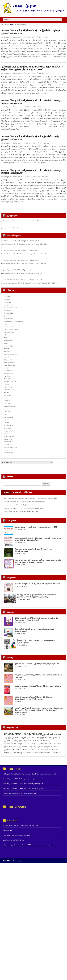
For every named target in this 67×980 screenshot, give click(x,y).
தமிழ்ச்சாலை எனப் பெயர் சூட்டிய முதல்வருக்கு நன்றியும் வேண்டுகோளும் (24, 221)
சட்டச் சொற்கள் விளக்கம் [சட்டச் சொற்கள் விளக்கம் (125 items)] (35, 764)
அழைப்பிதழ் (8, 305)
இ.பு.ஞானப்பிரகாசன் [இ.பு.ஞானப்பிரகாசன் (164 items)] (42, 758)
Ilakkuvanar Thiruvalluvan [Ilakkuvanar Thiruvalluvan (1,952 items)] (23, 748)
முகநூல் (7, 433)
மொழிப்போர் (9, 439)
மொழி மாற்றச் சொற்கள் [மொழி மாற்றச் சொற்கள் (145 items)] (25, 761)
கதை (6, 338)
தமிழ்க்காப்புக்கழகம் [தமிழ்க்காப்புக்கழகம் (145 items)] (43, 761)
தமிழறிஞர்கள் (9, 373)
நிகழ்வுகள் (8, 395)
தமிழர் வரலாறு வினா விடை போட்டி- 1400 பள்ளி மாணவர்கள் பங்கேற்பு (27, 859)
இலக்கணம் (8, 316)
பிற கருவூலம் (9, 417)
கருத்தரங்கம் (8, 340)
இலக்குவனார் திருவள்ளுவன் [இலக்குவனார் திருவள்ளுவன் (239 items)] (18, 755)
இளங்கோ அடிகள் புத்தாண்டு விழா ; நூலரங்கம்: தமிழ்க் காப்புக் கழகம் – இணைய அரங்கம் (38, 561)
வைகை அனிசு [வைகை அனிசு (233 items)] (39, 755)
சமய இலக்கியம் (9, 365)
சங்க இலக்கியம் (9, 362)
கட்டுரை (7, 335)
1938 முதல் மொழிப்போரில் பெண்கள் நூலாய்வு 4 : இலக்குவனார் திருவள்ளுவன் (31, 498)
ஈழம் (6, 324)
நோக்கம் (6, 845)
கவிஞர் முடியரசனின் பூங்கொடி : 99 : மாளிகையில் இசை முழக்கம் (50, 678)
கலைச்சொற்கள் (9, 346)
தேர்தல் (6, 384)
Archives (4, 460)
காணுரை (7, 351)
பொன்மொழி (8, 425)
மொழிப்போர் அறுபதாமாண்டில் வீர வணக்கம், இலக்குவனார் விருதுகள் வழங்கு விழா (37, 596)
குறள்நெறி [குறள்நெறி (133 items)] (8, 764)
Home (11, 24)
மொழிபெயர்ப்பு (9, 436)
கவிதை (6, 349)
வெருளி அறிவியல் (10, 447)
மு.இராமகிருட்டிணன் (11, 431)
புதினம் (6, 420)
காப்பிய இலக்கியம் (10, 354)
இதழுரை (7, 310)
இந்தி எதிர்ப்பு (9, 313)
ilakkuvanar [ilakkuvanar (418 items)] (55, 749)
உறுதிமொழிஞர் (9, 332)
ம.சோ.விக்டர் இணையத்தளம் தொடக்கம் (16, 850)
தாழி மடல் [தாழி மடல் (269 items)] (55, 752)
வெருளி (7, 444)
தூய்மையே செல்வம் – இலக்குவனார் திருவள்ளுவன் (37, 664)
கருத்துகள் (17, 492)
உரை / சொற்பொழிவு (11, 329)
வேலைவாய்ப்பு (9, 450)
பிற (5, 414)
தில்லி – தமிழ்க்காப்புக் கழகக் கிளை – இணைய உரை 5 (38, 584)
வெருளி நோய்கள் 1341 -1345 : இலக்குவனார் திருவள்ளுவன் (24, 502)
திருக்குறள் (8, 379)
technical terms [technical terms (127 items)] (19, 764)
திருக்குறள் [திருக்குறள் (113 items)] (57, 767)
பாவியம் (7, 412)
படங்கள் (7, 398)
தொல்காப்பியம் (9, 390)
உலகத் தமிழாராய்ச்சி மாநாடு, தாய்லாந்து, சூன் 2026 (21, 511)
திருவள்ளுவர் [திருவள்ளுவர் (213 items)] (10, 758)
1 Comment (44, 176)
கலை (6, 343)
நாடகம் (7, 392)
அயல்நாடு (8, 297)
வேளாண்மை (8, 453)
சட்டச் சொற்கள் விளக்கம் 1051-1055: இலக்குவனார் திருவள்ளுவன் (22, 280)
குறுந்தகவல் (8, 360)
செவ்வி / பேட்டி (9, 370)
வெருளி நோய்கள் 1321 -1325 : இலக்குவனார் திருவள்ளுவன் (20, 270)
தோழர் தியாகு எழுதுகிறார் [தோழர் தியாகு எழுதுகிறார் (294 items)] (17, 752)
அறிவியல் (7, 302)
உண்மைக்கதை (9, 327)
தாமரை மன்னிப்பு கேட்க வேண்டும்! (13, 228)
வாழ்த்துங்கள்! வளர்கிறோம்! (12, 855)
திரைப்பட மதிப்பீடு (10, 381)
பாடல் (6, 409)
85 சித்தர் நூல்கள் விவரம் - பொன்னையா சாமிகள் (19, 840)
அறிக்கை (7, 299)
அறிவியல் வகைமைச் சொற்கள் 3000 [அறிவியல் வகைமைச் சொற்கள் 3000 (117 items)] (40, 767)
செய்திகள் (7, 368)
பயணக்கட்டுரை (9, 406)
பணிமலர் (7, 401)
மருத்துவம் (8, 428)
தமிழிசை (7, 376)
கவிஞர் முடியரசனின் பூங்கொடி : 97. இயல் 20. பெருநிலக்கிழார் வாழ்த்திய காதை (52, 704)
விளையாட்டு (8, 442)
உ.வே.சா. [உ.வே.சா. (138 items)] (55, 761)
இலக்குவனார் (9, 319)
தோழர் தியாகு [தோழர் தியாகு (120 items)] (17, 767)
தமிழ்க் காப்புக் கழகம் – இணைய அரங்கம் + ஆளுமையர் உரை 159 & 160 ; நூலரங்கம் (39, 539)
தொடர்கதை (8, 387)
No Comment (44, 37)
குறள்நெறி (7, 357)
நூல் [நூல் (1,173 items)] (45, 749)
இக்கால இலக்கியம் (10, 308)
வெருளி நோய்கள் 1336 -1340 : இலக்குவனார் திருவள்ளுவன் (20, 241)
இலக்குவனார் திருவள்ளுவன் (13, 37)
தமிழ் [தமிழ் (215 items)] (48, 755)
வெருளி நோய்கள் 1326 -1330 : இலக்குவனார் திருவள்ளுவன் (20, 260)
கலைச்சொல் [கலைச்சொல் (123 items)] (50, 764)
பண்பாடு (7, 403)
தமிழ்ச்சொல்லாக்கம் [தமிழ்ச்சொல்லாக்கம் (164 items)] (25, 758)
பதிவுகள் (6, 492)
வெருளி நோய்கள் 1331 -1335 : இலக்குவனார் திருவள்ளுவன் (20, 250)
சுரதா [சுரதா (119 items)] (24, 767)
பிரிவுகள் (28, 492)
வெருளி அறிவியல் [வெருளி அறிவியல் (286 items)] (40, 752)
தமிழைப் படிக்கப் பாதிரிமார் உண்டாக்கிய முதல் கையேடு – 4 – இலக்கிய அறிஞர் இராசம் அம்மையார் (33, 68)
